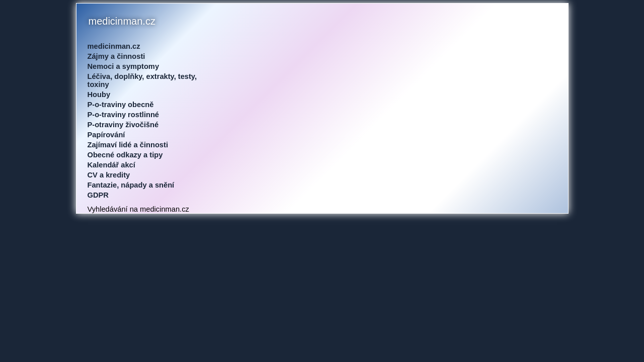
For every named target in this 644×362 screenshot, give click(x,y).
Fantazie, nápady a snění (131, 185)
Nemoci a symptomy (124, 66)
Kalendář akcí (111, 165)
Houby (99, 95)
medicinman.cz (114, 46)
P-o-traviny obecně (121, 105)
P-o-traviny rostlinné (124, 115)
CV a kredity (109, 175)
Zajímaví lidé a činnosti (128, 145)
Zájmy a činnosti (116, 56)
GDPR (98, 195)
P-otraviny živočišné (123, 125)
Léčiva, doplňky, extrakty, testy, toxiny (142, 80)
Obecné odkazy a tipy (125, 155)
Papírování (106, 135)
